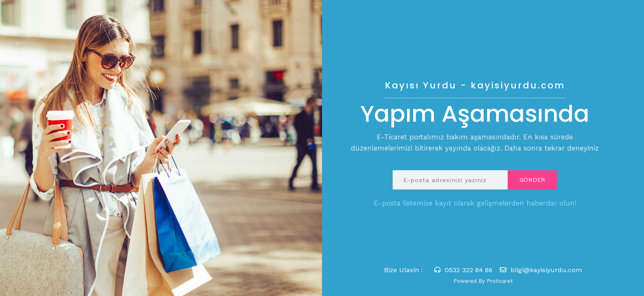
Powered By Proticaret (483, 281)
